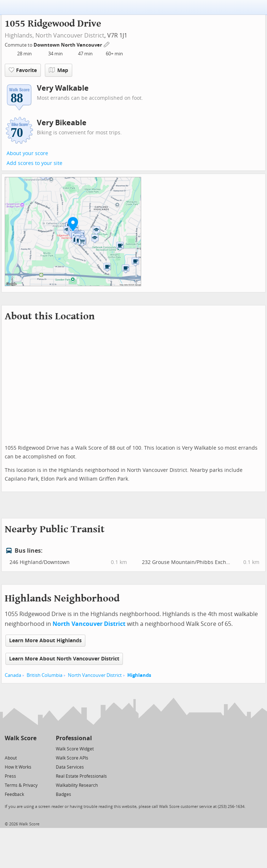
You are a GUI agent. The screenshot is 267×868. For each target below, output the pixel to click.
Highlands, (19, 35)
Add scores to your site (34, 163)
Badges (63, 794)
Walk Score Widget (75, 749)
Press (10, 776)
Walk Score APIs (72, 758)
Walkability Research (77, 785)
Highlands (139, 675)
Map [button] (59, 70)
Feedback (14, 794)
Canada (13, 675)
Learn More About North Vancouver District (64, 659)
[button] (73, 224)
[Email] (32, 748)
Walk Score (21, 738)
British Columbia (44, 675)
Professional (74, 738)
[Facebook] (20, 748)
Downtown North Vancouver (68, 45)
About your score (27, 153)
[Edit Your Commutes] (107, 44)
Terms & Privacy (21, 785)
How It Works (18, 767)
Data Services (70, 767)
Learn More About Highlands (45, 641)
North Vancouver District (70, 35)
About (11, 758)
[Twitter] (9, 748)
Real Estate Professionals (81, 776)
